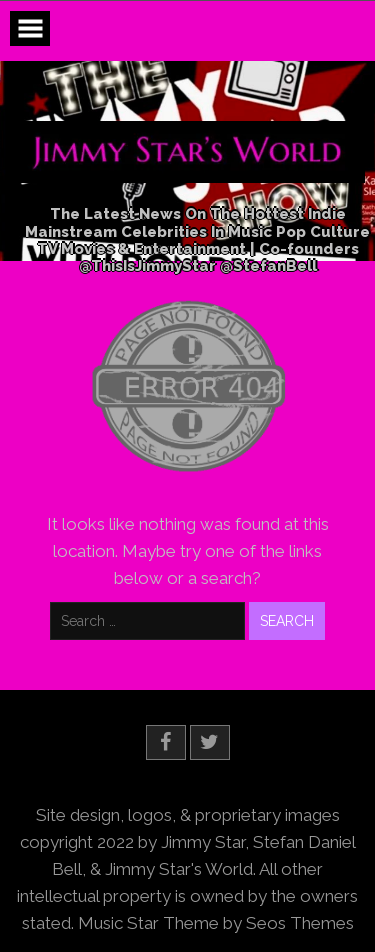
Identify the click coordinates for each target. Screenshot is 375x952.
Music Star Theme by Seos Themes (216, 923)
